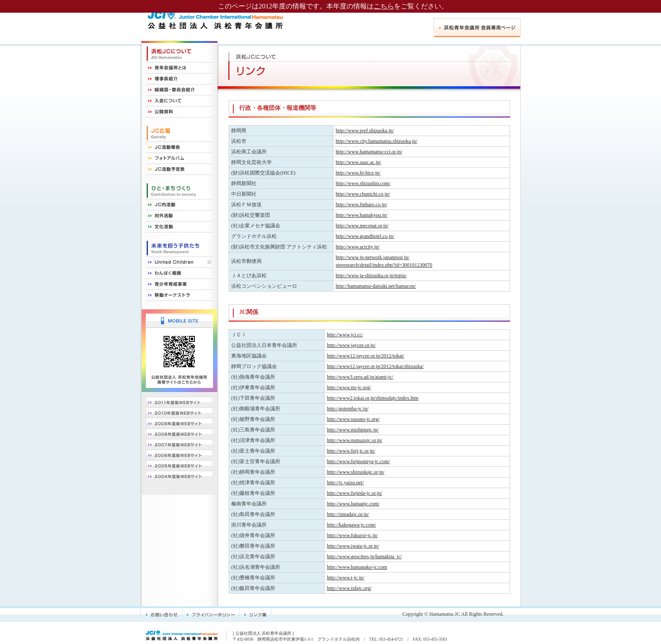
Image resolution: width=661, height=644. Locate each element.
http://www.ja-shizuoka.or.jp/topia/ (371, 276)
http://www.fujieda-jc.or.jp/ (354, 493)
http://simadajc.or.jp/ (348, 514)
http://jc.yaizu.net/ (345, 483)
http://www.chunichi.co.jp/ (363, 194)
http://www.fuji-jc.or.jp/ (351, 451)
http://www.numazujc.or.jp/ (355, 440)
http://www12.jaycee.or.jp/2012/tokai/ (365, 356)
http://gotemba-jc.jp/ (347, 409)
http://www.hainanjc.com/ (353, 504)
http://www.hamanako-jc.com (357, 567)
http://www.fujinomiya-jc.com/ (358, 461)
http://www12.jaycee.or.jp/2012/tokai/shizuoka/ (375, 366)
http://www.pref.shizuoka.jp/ (365, 131)
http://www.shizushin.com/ (363, 183)
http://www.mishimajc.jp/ (353, 430)
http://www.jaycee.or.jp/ (351, 345)
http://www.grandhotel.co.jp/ (365, 236)
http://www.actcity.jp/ (358, 247)
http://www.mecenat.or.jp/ (362, 226)
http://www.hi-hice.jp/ (358, 173)
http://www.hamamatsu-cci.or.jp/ (369, 152)
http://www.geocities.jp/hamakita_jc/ (364, 557)
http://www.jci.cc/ (345, 335)
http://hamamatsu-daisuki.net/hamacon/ (376, 286)
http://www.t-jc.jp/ (346, 578)
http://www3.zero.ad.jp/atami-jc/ (360, 377)
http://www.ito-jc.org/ (349, 387)
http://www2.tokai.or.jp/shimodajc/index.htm (373, 398)
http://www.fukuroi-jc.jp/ (352, 535)
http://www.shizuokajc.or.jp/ (355, 472)
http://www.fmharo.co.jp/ (361, 205)
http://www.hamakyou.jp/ (362, 215)
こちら (384, 6)
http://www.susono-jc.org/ (353, 419)
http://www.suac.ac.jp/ (358, 162)
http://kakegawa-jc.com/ (351, 525)
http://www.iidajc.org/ (349, 588)
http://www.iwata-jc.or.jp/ (353, 546)
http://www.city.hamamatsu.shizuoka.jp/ (376, 141)
